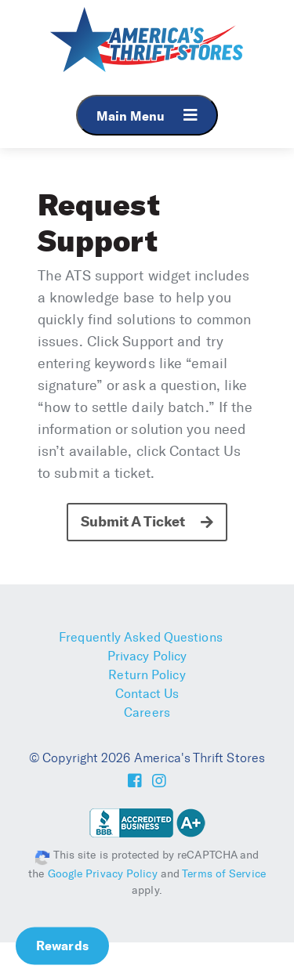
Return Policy (147, 675)
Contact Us (147, 694)
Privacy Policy (147, 656)
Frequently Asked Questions (141, 637)
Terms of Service (224, 874)
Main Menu (147, 116)
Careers (147, 712)
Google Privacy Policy (103, 874)
